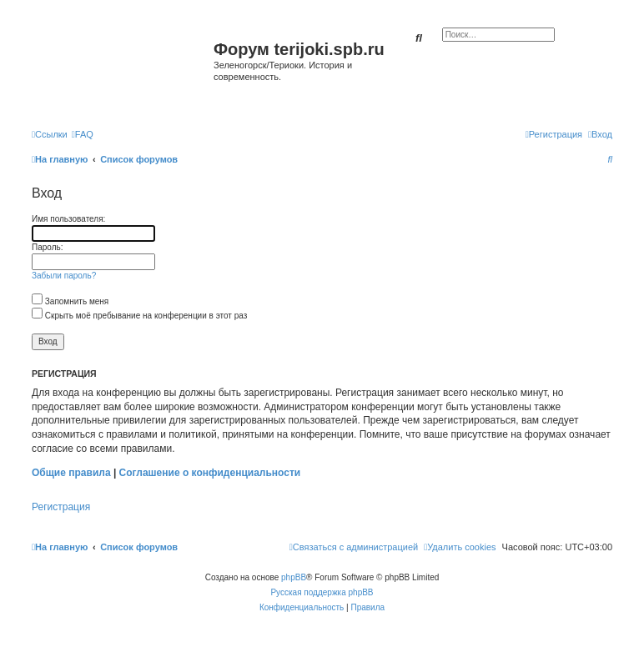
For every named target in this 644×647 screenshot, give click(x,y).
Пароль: (47, 247)
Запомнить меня (70, 301)
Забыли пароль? (64, 276)
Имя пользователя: (68, 219)
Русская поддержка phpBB (322, 592)
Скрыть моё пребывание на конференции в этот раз (139, 316)
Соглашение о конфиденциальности (210, 473)
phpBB (294, 577)
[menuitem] (83, 134)
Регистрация (61, 507)
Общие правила (71, 473)
